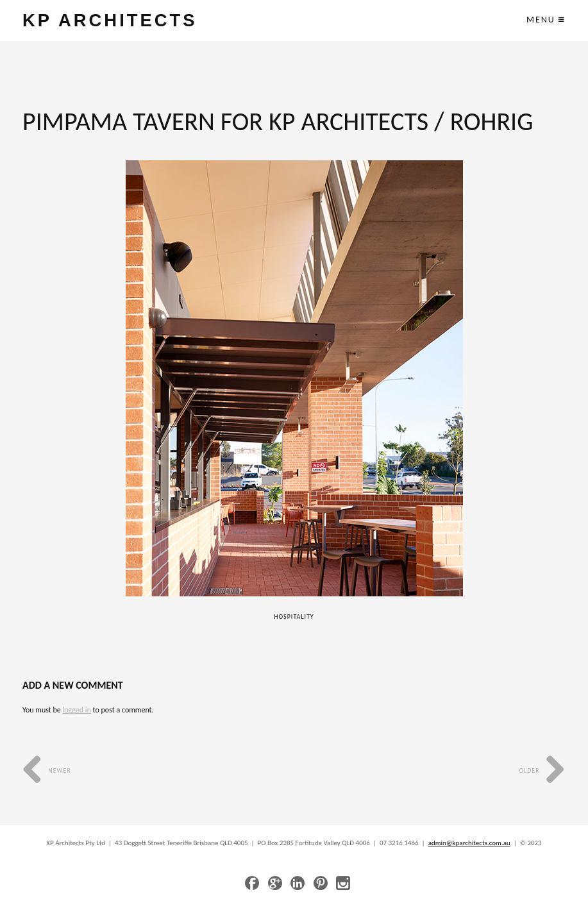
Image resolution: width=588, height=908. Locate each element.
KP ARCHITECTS (110, 20)
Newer (47, 770)
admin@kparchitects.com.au (469, 843)
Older (542, 770)
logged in (76, 710)
